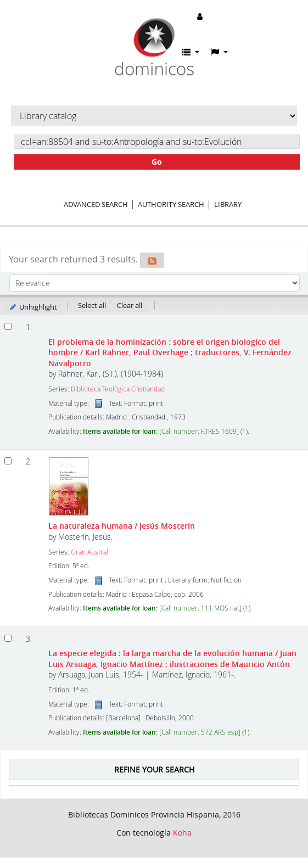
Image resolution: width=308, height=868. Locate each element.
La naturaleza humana (122, 526)
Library (228, 204)
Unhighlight (33, 307)
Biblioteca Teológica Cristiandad (118, 389)
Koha (182, 833)
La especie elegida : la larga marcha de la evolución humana (172, 658)
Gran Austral (89, 552)
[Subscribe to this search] (152, 260)
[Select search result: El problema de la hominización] (8, 326)
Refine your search (154, 769)
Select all (92, 305)
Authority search (171, 204)
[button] (191, 52)
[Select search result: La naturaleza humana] (8, 461)
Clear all (130, 305)
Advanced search (96, 204)
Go (157, 162)
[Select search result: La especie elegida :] (8, 638)
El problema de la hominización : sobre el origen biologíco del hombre (170, 352)
